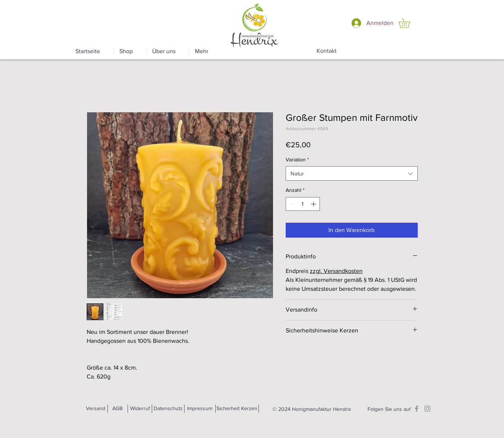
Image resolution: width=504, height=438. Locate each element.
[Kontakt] (327, 51)
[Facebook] (417, 409)
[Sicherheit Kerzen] (237, 409)
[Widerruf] (140, 409)
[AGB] (118, 409)
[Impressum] (200, 409)
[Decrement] (291, 204)
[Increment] (314, 204)
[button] (409, 23)
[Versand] (96, 409)
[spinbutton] (303, 204)
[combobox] (352, 173)
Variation (297, 160)
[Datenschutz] (168, 409)
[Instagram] (427, 409)
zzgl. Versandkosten (336, 271)
